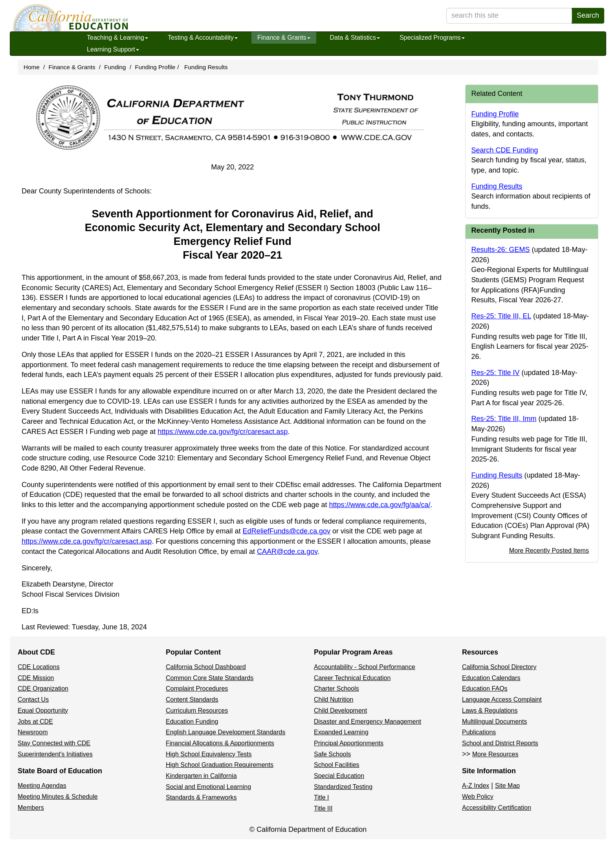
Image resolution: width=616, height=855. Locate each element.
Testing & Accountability (203, 38)
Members (31, 808)
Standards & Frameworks (201, 797)
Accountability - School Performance (365, 667)
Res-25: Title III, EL (501, 316)
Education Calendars (491, 678)
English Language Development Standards (225, 732)
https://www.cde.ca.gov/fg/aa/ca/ (379, 505)
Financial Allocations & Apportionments (220, 743)
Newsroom (33, 732)
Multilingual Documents (494, 722)
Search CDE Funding (505, 150)
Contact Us (33, 700)
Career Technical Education (352, 678)
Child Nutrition (334, 700)
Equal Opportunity (43, 711)
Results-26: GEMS (501, 250)
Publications (479, 732)
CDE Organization (43, 689)
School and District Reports (500, 743)
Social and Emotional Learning (208, 787)
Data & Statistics (355, 38)
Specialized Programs (432, 38)
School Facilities (337, 765)
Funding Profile (155, 67)
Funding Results (206, 67)
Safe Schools (332, 754)
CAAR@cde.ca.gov (287, 552)
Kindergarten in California (201, 776)
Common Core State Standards (210, 678)
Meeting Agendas (42, 786)
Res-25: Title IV (496, 373)
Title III (323, 808)
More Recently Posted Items (549, 550)
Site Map (507, 786)
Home (32, 67)
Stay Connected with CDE (54, 743)
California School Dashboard (206, 667)
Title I (322, 797)
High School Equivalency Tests (209, 754)
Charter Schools (336, 689)
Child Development (340, 711)
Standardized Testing (343, 787)
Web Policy (478, 797)
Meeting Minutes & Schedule (58, 797)
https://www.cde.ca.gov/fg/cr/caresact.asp (223, 432)
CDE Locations (39, 667)
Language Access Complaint (502, 700)
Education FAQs (485, 689)
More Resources (495, 754)
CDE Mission (36, 678)
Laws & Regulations (490, 711)
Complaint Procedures (197, 689)
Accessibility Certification (497, 808)
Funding (115, 67)
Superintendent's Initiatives (55, 754)
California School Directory (499, 667)
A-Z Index (476, 786)
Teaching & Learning (117, 38)
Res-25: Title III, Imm (504, 419)
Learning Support (113, 49)
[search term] (509, 16)
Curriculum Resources (197, 711)
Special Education (339, 776)
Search (588, 15)
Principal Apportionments (349, 743)
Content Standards (192, 700)
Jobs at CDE (35, 722)
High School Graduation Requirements (220, 765)
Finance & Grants (284, 38)
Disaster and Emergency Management (368, 722)
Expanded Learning (341, 732)
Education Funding (192, 722)
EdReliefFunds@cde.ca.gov (287, 531)
